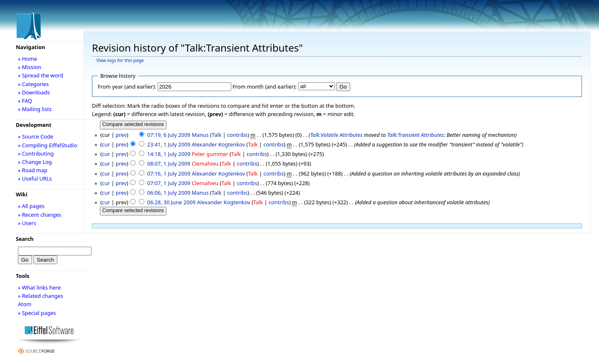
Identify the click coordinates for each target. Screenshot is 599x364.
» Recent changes (40, 215)
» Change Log (35, 162)
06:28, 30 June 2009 (172, 202)
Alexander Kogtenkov (218, 144)
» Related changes (41, 296)
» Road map (33, 170)
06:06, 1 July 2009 (169, 193)
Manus (200, 135)
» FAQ (25, 101)
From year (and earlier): (127, 87)
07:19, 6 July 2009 (169, 135)
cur (106, 144)
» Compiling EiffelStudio (48, 145)
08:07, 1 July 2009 (169, 163)
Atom (25, 304)
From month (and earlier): (265, 87)
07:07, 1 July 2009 (169, 183)
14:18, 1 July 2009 (169, 154)
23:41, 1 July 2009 (169, 144)
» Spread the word (41, 75)
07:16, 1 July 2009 (169, 173)
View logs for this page (120, 60)
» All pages (31, 206)
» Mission (30, 67)
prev (121, 135)
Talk (217, 135)
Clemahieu (205, 163)
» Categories (33, 84)
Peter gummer (210, 154)
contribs (237, 135)
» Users (27, 223)
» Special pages (37, 313)
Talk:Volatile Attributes (337, 135)
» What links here (39, 287)
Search (25, 239)
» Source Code (36, 136)
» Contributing (36, 154)
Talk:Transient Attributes (416, 135)
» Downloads (34, 92)
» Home (27, 59)
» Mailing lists (35, 109)
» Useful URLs (35, 178)
